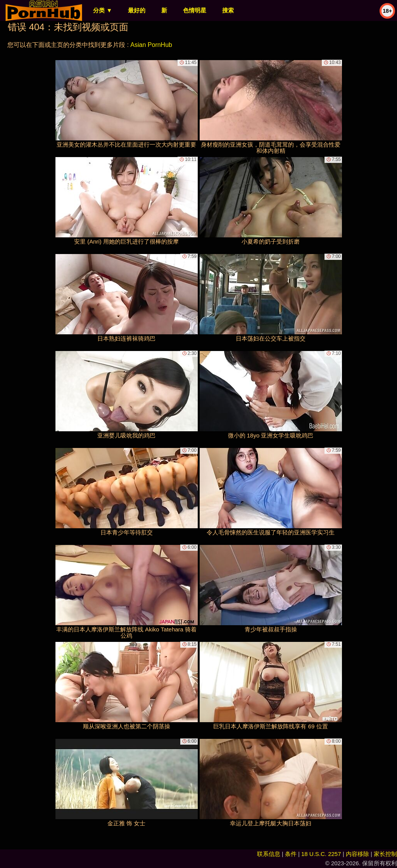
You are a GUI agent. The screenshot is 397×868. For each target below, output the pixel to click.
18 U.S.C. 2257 (321, 854)
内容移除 (357, 854)
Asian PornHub (151, 45)
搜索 (228, 10)
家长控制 (385, 854)
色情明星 (195, 10)
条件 (291, 854)
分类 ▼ (103, 10)
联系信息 (269, 854)
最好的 (137, 10)
